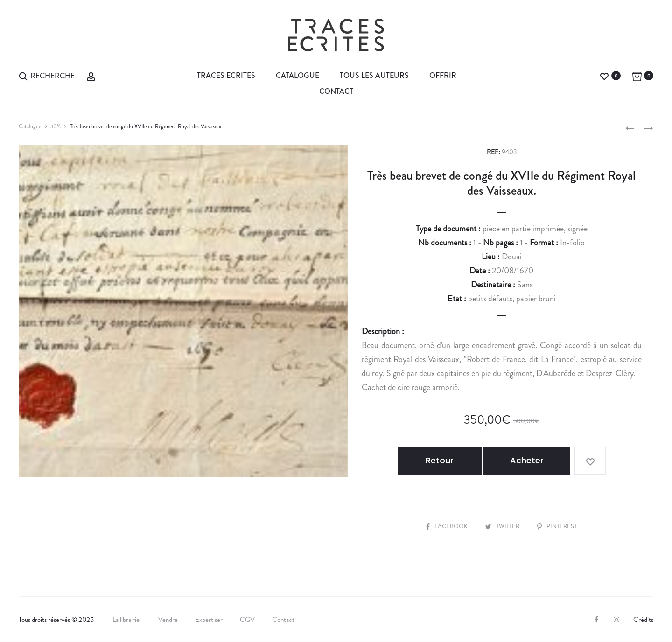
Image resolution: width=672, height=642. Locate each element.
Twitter (503, 526)
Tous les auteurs (374, 75)
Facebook (447, 526)
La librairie (127, 619)
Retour (442, 460)
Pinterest (557, 526)
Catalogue (297, 75)
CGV (247, 619)
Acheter (528, 460)
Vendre (168, 619)
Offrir (443, 75)
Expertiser (209, 619)
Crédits (643, 619)
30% (56, 126)
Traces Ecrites (226, 75)
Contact (336, 91)
